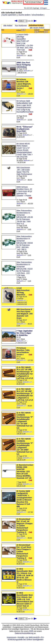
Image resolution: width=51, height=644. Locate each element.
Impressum (11, 637)
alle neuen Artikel (37, 28)
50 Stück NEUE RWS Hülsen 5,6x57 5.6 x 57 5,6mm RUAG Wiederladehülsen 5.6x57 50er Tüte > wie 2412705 (25, 150)
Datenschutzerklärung (24, 633)
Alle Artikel (8, 26)
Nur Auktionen (21, 26)
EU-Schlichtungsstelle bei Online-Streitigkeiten (26, 638)
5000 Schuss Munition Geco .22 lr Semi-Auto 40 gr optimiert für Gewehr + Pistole (24, 191)
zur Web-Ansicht (33, 637)
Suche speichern (9, 15)
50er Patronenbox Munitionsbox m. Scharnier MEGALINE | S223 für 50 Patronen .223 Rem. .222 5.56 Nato (24, 269)
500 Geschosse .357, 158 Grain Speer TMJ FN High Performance (24, 171)
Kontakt (21, 637)
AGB (31, 631)
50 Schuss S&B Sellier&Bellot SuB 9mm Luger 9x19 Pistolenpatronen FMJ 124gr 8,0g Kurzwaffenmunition (25, 106)
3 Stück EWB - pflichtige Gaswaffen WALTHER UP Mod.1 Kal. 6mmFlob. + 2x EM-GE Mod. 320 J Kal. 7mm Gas (25, 42)
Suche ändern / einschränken (31, 15)
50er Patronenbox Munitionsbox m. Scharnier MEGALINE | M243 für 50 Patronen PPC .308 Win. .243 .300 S (25, 243)
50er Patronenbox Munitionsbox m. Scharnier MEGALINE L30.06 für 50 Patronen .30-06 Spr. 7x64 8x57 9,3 (25, 217)
